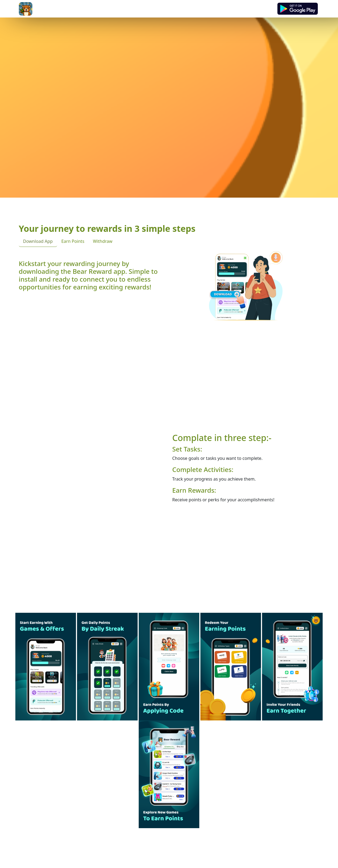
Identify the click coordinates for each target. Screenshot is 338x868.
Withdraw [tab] (103, 241)
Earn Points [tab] (73, 241)
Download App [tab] (38, 241)
